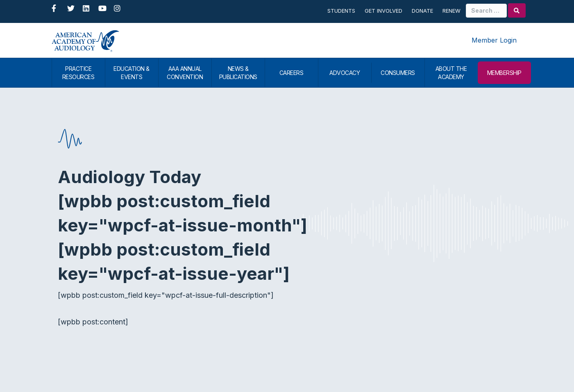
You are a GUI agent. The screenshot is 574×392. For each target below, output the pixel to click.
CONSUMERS (398, 73)
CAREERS (292, 73)
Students (341, 11)
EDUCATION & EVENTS (132, 73)
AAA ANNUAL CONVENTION (185, 73)
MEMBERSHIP (504, 73)
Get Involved (383, 11)
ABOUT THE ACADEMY (451, 73)
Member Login (494, 40)
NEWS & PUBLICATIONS (238, 73)
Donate (422, 11)
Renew (451, 11)
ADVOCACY (345, 73)
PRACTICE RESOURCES (78, 73)
